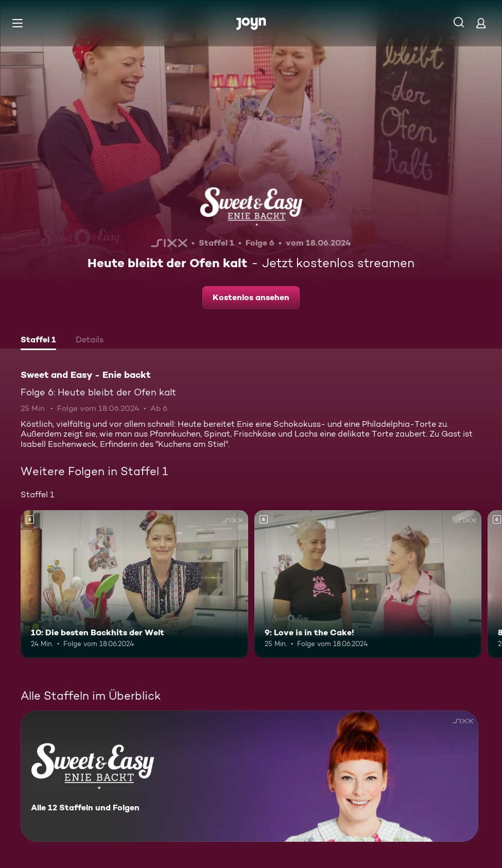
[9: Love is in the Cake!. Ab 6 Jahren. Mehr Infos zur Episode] (368, 584)
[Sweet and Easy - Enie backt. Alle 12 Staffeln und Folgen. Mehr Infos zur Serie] (249, 776)
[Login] (481, 23)
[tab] (38, 341)
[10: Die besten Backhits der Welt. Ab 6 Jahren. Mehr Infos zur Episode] (134, 584)
